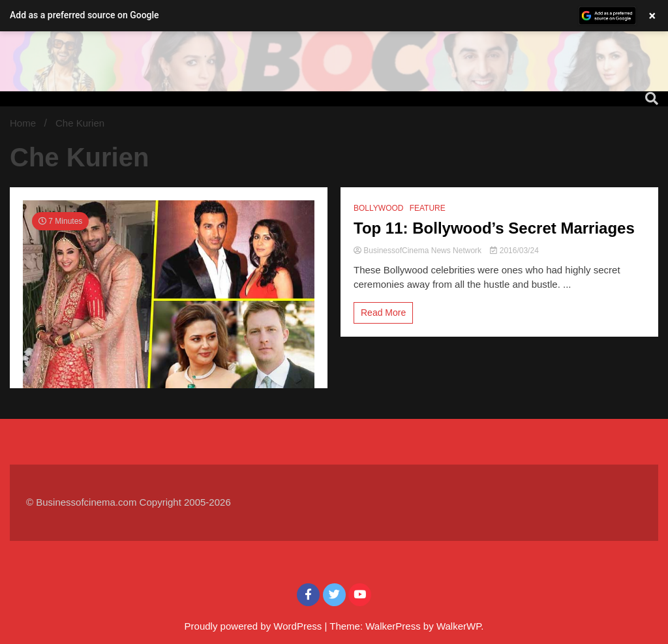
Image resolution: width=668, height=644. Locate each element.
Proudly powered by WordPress (255, 626)
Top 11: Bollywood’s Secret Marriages (494, 228)
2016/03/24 (514, 251)
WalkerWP (459, 626)
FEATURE (428, 208)
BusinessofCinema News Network (418, 251)
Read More (383, 313)
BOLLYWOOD (378, 208)
